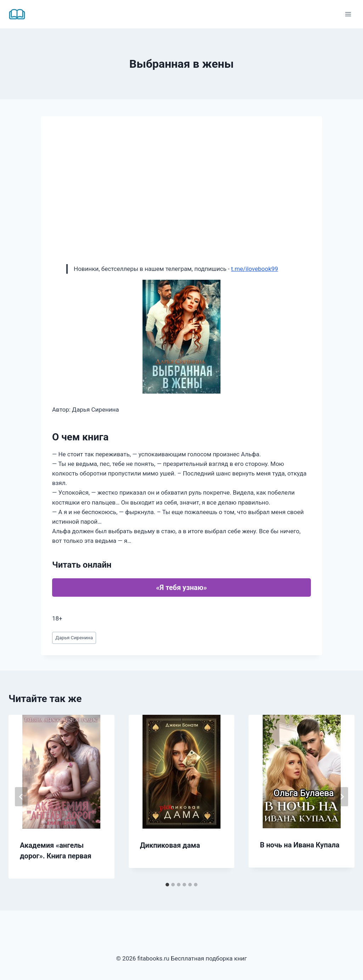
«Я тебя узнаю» (181, 588)
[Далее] (342, 797)
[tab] (167, 885)
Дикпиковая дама (170, 845)
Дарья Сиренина (74, 637)
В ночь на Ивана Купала (300, 845)
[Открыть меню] (348, 14)
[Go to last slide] (21, 797)
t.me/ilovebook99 (255, 269)
